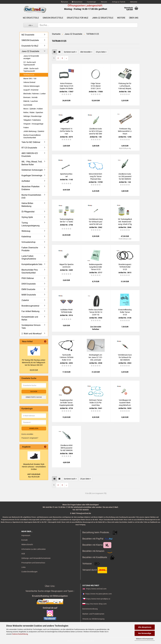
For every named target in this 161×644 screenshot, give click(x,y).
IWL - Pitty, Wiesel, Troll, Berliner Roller (32, 163)
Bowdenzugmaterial (30, 306)
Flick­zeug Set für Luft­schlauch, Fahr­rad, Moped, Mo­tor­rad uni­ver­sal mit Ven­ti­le (125, 86)
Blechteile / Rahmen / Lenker (35, 94)
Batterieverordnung (90, 609)
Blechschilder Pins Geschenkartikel (30, 271)
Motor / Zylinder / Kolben (33, 109)
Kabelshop (26, 237)
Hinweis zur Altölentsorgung (93, 619)
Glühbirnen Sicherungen (32, 170)
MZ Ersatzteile (31, 18)
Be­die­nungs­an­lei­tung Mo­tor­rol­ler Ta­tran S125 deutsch (96, 267)
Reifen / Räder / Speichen (33, 112)
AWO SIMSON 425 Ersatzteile (30, 155)
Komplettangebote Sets (32, 264)
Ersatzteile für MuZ (78, 18)
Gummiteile (28, 105)
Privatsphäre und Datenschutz (33, 563)
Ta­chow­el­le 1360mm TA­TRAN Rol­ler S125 (66, 357)
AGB (23, 554)
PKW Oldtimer (28, 278)
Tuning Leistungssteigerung (31, 224)
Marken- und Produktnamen (93, 614)
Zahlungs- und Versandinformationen (36, 558)
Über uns (134, 18)
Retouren (103, 2)
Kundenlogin (91, 2)
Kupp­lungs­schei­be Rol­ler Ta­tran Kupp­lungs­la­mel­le (66, 403)
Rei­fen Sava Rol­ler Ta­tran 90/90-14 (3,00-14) (96, 312)
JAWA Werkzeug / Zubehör (34, 131)
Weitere (121, 18)
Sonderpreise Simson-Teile (31, 327)
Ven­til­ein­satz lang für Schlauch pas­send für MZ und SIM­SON (96, 222)
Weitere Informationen (145, 639)
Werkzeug (26, 231)
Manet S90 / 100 (30, 79)
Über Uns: (50, 586)
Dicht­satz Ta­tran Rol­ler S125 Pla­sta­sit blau (96, 403)
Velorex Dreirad (29, 82)
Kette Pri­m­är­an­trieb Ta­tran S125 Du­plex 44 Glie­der (66, 86)
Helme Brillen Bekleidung (27, 205)
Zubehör (25, 300)
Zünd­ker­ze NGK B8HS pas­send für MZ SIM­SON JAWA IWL (66, 448)
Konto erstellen (27, 434)
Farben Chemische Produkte (30, 249)
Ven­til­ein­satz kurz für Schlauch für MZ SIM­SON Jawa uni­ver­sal (125, 357)
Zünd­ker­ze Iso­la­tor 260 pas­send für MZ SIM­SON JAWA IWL (125, 177)
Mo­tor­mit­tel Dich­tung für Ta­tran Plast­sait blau (96, 176)
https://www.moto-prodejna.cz (98, 599)
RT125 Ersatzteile (29, 148)
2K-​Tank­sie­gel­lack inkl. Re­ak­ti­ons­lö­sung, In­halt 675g (125, 222)
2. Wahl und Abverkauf (32, 334)
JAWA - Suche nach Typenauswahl (31, 70)
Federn (26, 128)
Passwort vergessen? (30, 438)
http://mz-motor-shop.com (96, 604)
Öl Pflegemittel (28, 212)
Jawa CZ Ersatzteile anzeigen (31, 57)
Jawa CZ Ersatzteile (103, 18)
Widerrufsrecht (27, 544)
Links (23, 567)
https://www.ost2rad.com (96, 589)
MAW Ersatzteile (29, 295)
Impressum (26, 535)
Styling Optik (27, 217)
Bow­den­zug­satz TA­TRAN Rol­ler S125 (125, 267)
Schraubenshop (28, 242)
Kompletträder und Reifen (30, 318)
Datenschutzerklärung (20, 634)
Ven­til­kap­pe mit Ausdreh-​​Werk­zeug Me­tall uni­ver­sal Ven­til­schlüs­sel (125, 403)
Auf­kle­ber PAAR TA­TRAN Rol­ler (66, 311)
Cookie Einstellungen (29, 572)
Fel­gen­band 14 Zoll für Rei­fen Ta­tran (66, 131)
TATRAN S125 (29, 75)
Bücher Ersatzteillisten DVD (31, 196)
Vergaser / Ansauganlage (33, 124)
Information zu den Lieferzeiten (34, 549)
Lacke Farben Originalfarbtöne (29, 257)
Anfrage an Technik (118, 2)
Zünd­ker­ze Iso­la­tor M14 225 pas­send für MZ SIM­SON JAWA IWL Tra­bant (96, 131)
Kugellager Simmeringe (32, 175)
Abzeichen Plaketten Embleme (31, 188)
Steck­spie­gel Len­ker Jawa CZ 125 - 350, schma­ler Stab (96, 357)
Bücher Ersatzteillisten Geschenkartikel (32, 136)
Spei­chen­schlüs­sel (66, 175)
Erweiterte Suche (34, 397)
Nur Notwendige (145, 633)
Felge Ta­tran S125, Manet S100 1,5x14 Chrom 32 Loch (96, 86)
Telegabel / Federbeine (32, 120)
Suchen (65, 2)
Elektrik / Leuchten (31, 101)
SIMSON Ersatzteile (53, 18)
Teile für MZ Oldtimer (31, 142)
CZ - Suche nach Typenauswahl (30, 63)
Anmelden (34, 428)
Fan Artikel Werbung (30, 311)
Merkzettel (133, 2)
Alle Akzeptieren (145, 627)
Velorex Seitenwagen (32, 86)
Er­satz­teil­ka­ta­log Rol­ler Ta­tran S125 (125, 312)
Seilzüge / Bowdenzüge (32, 116)
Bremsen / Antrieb (30, 97)
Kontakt (25, 540)
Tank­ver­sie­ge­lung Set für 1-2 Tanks (66, 220)
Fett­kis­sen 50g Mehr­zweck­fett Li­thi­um (125, 131)
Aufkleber (26, 181)
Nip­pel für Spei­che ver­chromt (66, 266)
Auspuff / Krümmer (31, 90)
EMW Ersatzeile (28, 289)
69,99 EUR (34, 370)
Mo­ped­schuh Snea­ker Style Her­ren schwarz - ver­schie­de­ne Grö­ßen (34, 467)
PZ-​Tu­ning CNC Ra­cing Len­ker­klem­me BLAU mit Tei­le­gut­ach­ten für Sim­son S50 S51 (34, 363)
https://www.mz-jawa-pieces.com (99, 594)
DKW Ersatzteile (29, 284)
